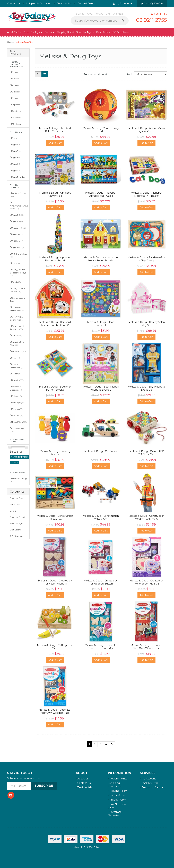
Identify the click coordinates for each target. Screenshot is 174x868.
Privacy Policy (117, 800)
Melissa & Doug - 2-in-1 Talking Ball (101, 130)
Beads (16, 282)
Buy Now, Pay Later (117, 806)
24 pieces (16, 111)
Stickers (18, 415)
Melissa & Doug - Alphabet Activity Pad (55, 194)
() (152, 4)
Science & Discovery (16, 388)
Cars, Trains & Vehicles (18, 290)
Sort (129, 74)
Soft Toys (18, 403)
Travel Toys (19, 422)
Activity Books (18, 195)
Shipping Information (39, 4)
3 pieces (16, 72)
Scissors (17, 396)
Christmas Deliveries (115, 814)
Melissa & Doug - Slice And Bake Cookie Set (55, 130)
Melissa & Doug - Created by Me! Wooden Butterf (101, 582)
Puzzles (18, 380)
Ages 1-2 (16, 145)
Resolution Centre (151, 787)
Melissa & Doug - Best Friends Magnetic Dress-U (101, 388)
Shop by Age (85, 32)
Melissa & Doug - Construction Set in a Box (55, 517)
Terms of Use (116, 795)
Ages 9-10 (17, 171)
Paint (16, 358)
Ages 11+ (17, 221)
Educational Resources (17, 328)
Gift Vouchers (120, 32)
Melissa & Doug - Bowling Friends (55, 453)
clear (14, 462)
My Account (148, 779)
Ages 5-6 (16, 157)
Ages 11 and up (19, 177)
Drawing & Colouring (17, 318)
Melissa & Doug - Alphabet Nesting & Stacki (55, 259)
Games (17, 335)
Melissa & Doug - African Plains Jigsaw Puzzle (147, 130)
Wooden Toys (17, 430)
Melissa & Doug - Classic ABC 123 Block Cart (147, 453)
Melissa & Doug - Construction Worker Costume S (146, 517)
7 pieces (16, 85)
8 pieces (16, 92)
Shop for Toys (33, 32)
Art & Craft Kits (18, 255)
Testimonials (64, 4)
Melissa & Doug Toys (24, 42)
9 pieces (16, 98)
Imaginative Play (17, 343)
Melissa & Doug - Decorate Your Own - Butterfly (101, 647)
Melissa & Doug (18, 480)
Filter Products (15, 53)
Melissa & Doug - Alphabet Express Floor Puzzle (101, 194)
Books (49, 32)
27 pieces (16, 124)
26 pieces (16, 118)
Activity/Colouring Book (19, 207)
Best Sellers (103, 32)
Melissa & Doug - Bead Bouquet (101, 324)
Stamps (17, 409)
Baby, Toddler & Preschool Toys (18, 273)
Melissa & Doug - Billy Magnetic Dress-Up (147, 388)
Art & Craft (14, 32)
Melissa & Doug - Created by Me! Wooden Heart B (147, 582)
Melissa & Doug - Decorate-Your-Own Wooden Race (55, 711)
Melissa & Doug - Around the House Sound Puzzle (101, 259)
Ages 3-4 (16, 151)
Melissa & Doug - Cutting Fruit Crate (55, 647)
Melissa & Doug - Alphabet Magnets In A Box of (147, 194)
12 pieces (16, 105)
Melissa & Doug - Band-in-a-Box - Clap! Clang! (147, 259)
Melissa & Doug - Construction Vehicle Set (101, 517)
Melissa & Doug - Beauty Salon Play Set (147, 324)
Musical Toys (19, 351)
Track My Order (150, 783)
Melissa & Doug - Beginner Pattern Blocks (55, 388)
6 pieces (16, 79)
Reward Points (86, 4)
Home (10, 42)
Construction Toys (17, 299)
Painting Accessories (16, 366)
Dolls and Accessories (17, 309)
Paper (16, 374)
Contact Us (14, 4)
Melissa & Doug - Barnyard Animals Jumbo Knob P (55, 324)
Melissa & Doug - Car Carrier (101, 451)
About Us (82, 779)
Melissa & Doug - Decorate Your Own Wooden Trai (147, 647)
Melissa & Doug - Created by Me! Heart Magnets (55, 582)
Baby (15, 138)
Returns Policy (117, 791)
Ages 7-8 (16, 164)
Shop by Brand (65, 32)
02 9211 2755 (151, 20)
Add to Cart (55, 143)
